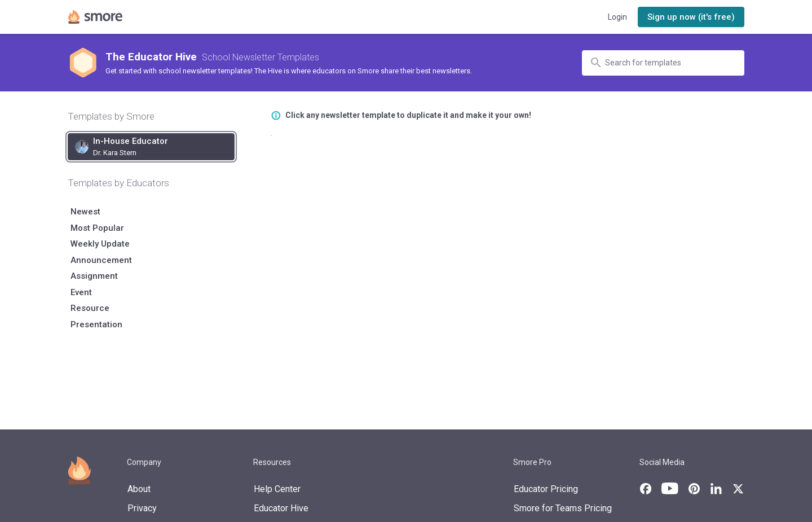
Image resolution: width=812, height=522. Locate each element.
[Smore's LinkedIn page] (716, 489)
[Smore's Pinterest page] (694, 489)
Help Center (277, 489)
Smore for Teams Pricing (563, 508)
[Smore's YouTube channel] (670, 488)
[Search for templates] (668, 63)
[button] (691, 17)
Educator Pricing (546, 489)
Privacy (142, 508)
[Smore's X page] (738, 489)
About (139, 489)
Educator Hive (281, 508)
